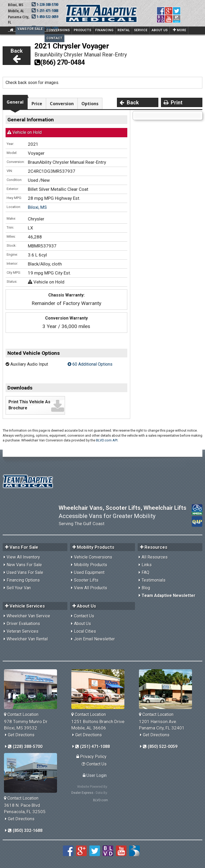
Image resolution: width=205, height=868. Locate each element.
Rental (124, 30)
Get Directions (21, 735)
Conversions (58, 30)
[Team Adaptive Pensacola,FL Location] (32, 773)
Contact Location (21, 714)
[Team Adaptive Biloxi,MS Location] (32, 689)
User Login (95, 775)
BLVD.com (101, 800)
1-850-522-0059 (45, 17)
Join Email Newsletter (94, 639)
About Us (160, 30)
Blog (146, 588)
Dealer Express (82, 793)
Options (90, 104)
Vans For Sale (30, 29)
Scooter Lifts (86, 580)
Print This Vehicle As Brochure (29, 405)
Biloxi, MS (37, 207)
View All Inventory (23, 557)
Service (141, 30)
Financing (104, 30)
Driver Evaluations (23, 624)
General (15, 102)
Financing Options (23, 580)
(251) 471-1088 (93, 747)
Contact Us (84, 616)
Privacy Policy (91, 757)
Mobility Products (91, 565)
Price (37, 104)
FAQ (145, 572)
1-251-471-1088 (45, 10)
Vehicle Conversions (93, 557)
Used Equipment (89, 572)
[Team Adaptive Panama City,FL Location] (167, 689)
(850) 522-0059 (160, 747)
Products (82, 30)
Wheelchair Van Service (28, 616)
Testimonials (154, 580)
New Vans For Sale (24, 565)
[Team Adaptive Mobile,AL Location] (100, 689)
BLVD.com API (107, 440)
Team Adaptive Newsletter (169, 595)
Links (147, 565)
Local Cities (85, 631)
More (180, 30)
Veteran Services (23, 631)
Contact (54, 38)
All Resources (155, 557)
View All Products (91, 588)
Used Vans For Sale (25, 572)
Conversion (62, 104)
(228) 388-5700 (25, 747)
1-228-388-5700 (45, 4)
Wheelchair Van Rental (27, 639)
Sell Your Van (19, 588)
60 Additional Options (90, 364)
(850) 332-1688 (25, 831)
